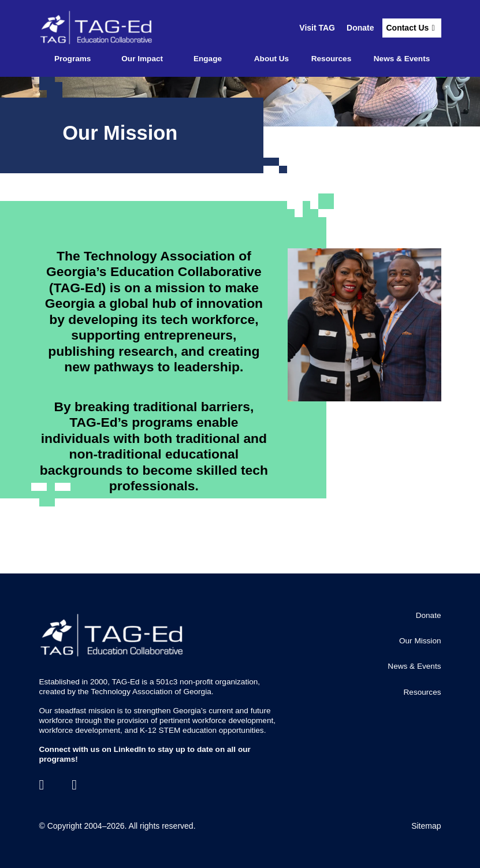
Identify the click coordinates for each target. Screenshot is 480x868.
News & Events (402, 59)
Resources (332, 59)
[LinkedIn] (42, 785)
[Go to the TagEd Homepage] (97, 28)
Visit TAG (317, 28)
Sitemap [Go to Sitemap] (426, 826)
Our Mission (420, 641)
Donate (360, 28)
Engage (208, 59)
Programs (72, 59)
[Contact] (74, 785)
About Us (271, 59)
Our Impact (142, 59)
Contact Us (407, 28)
